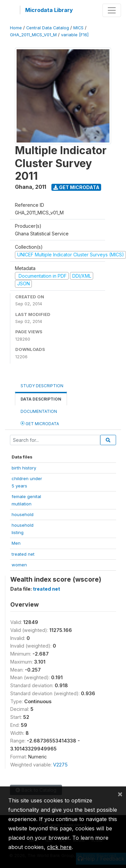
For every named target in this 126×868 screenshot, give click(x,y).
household (23, 514)
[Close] (120, 794)
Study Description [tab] (42, 386)
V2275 (60, 765)
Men (16, 543)
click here (59, 847)
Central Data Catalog (48, 28)
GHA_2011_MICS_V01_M (33, 35)
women (19, 565)
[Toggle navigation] (112, 10)
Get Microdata (76, 187)
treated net (23, 554)
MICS (78, 28)
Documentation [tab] (39, 411)
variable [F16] (75, 35)
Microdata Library (49, 10)
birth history (24, 468)
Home (16, 28)
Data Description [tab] (41, 399)
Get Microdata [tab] (40, 423)
